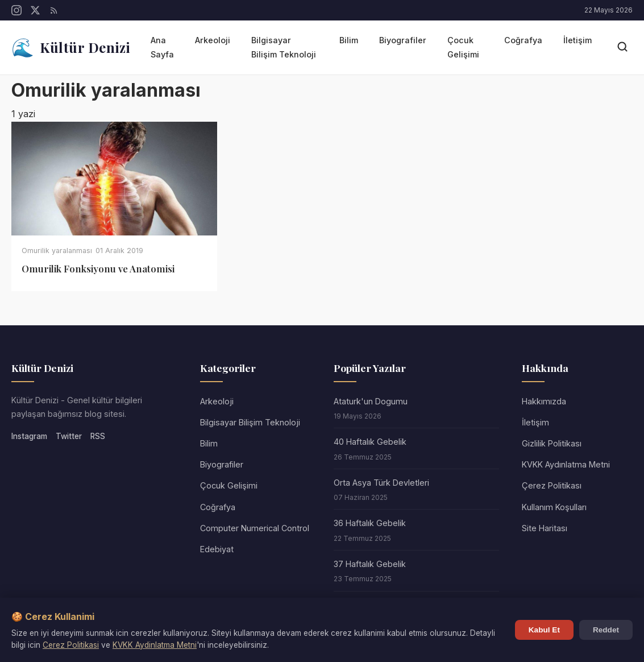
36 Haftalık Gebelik (370, 523)
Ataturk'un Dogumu (371, 401)
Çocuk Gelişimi (463, 47)
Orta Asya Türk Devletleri (381, 483)
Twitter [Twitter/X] (69, 436)
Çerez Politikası (552, 485)
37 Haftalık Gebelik (370, 564)
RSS (98, 436)
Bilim (349, 40)
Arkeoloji (213, 40)
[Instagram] (16, 10)
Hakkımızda (544, 401)
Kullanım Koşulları (554, 507)
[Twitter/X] (35, 10)
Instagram (29, 436)
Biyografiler (403, 40)
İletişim (577, 40)
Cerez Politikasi (71, 645)
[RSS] (54, 10)
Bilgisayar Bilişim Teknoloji (284, 47)
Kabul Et (544, 630)
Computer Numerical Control (255, 528)
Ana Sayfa (162, 47)
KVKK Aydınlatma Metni (566, 464)
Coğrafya (523, 40)
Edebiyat (217, 549)
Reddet (606, 630)
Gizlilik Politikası (552, 443)
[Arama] (622, 47)
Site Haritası (545, 528)
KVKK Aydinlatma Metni (155, 645)
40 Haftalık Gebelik (370, 442)
